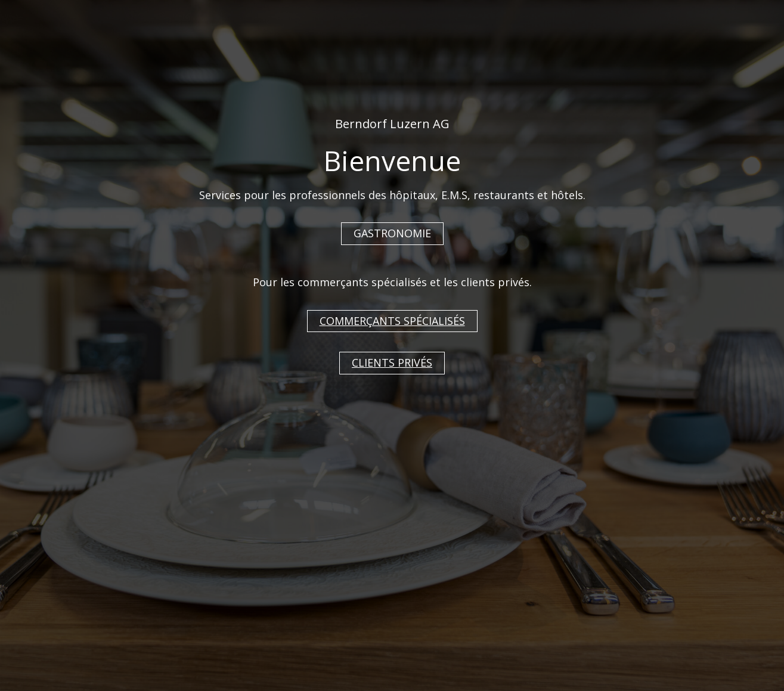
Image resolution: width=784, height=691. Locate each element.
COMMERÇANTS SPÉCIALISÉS (392, 321)
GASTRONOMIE (392, 233)
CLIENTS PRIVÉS (392, 362)
